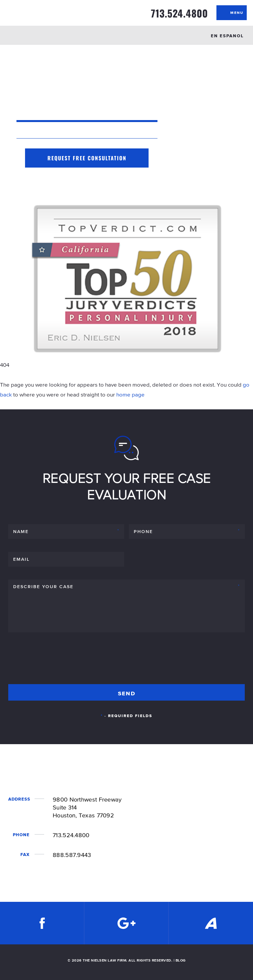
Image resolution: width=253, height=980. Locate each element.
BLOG (181, 960)
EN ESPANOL (227, 36)
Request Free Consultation (87, 158)
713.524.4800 (179, 13)
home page (130, 395)
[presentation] (58, 661)
